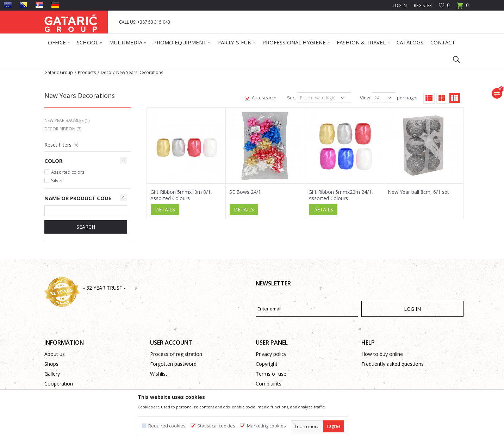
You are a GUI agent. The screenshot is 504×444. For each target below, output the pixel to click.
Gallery (52, 374)
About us (55, 354)
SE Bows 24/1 (245, 192)
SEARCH (86, 227)
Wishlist (159, 374)
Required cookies (167, 426)
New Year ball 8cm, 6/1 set (418, 192)
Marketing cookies (266, 426)
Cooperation (59, 384)
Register (423, 5)
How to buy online (382, 354)
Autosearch (264, 98)
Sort (291, 98)
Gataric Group (59, 72)
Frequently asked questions (393, 364)
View (365, 98)
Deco (106, 72)
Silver (57, 180)
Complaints (269, 384)
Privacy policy (271, 354)
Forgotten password (173, 364)
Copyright (267, 364)
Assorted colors (68, 172)
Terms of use (271, 374)
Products (87, 72)
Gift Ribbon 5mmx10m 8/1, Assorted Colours (181, 195)
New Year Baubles (67, 120)
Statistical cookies (216, 426)
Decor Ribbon (63, 129)
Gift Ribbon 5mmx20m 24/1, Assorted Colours (341, 195)
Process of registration (176, 354)
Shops (51, 364)
